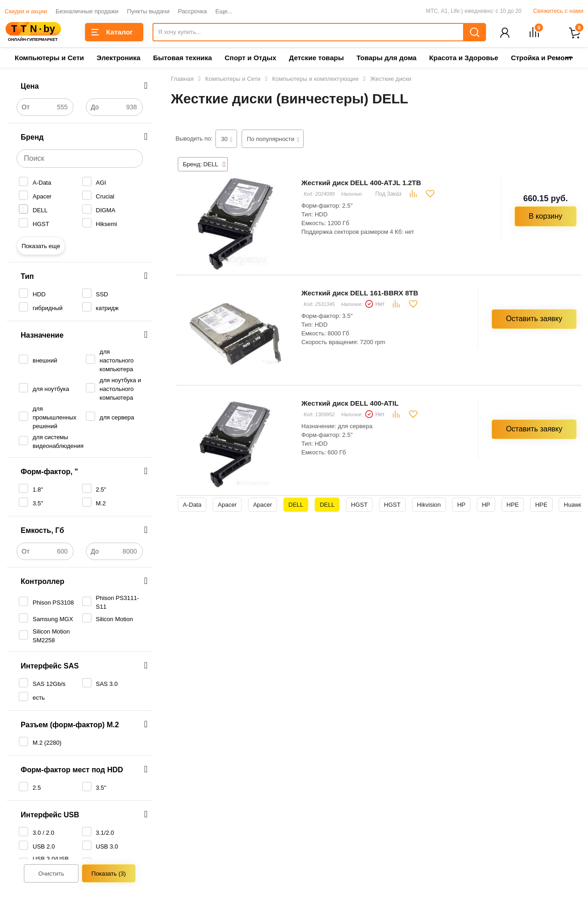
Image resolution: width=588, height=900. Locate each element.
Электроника (118, 59)
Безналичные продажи (87, 11)
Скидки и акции (26, 11)
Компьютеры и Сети (49, 59)
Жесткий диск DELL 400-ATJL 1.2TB (361, 184)
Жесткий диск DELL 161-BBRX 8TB (360, 294)
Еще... (224, 11)
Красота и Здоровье (464, 59)
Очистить (51, 875)
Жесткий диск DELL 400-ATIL (350, 404)
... (569, 56)
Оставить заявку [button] (534, 320)
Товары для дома (387, 59)
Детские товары (316, 59)
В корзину (546, 217)
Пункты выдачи (148, 11)
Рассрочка (193, 11)
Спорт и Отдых (250, 59)
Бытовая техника (182, 59)
